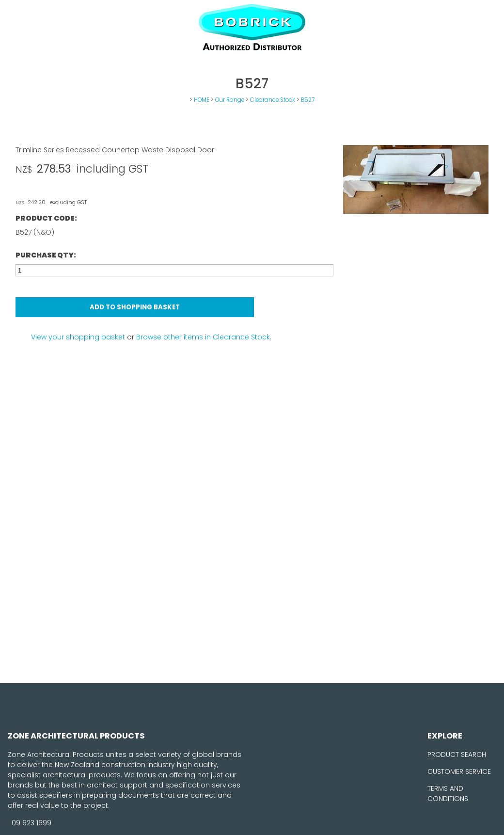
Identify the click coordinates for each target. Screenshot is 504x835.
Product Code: (46, 218)
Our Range (230, 100)
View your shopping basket (78, 337)
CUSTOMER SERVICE (459, 771)
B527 (308, 100)
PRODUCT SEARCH (457, 755)
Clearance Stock (273, 100)
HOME (202, 100)
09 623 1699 (31, 823)
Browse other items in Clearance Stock (203, 337)
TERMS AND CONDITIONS (448, 794)
